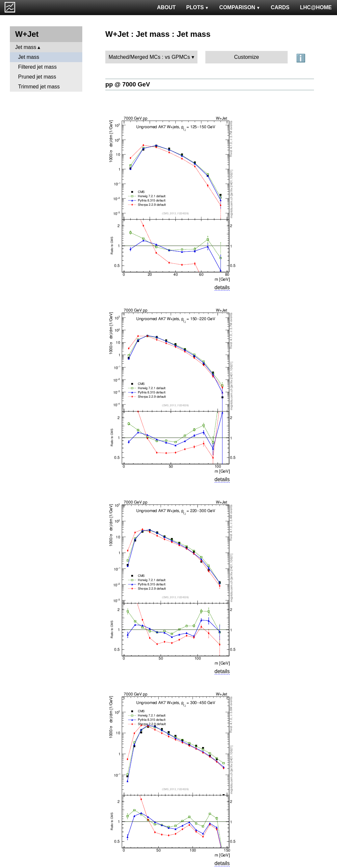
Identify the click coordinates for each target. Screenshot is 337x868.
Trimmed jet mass (39, 87)
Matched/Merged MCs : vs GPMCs (149, 57)
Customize (246, 57)
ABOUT (166, 7)
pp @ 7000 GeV (128, 84)
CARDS (280, 7)
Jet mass (26, 47)
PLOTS (198, 7)
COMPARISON (240, 7)
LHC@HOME (316, 7)
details (222, 287)
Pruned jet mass (37, 77)
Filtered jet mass (37, 67)
